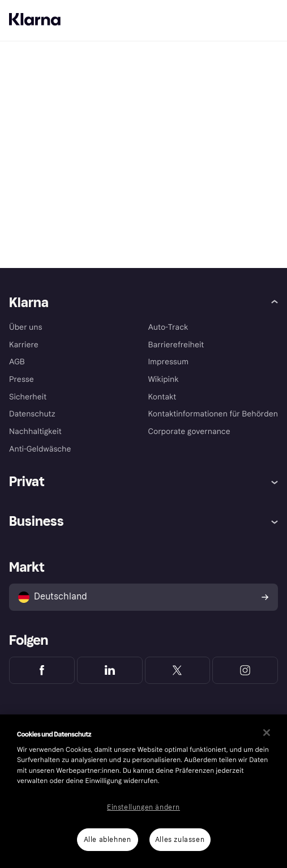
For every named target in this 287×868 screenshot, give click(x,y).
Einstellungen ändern (143, 807)
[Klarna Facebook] (42, 670)
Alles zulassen (180, 840)
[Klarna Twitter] (178, 670)
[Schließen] (267, 733)
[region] (143, 791)
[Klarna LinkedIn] (110, 670)
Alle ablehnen (108, 840)
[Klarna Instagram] (245, 670)
